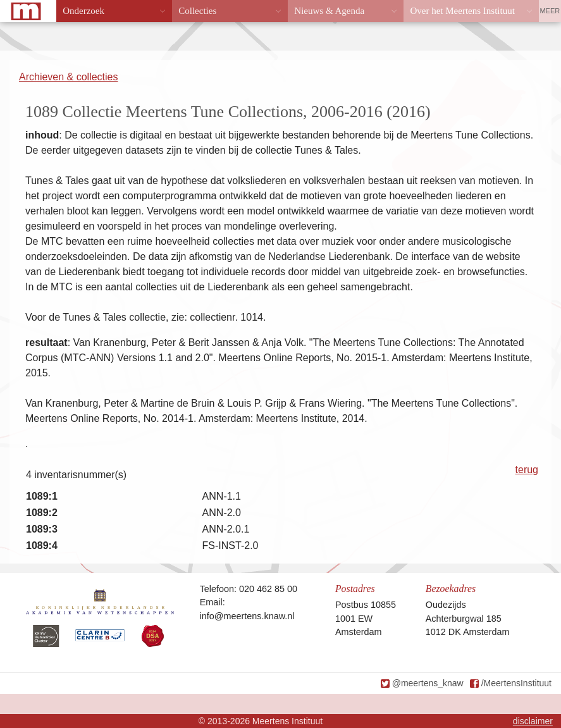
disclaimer (533, 721)
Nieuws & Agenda (329, 11)
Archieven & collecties (69, 77)
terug (527, 470)
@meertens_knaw (428, 683)
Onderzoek (83, 11)
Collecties (197, 11)
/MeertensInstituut (516, 683)
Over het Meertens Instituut (462, 11)
